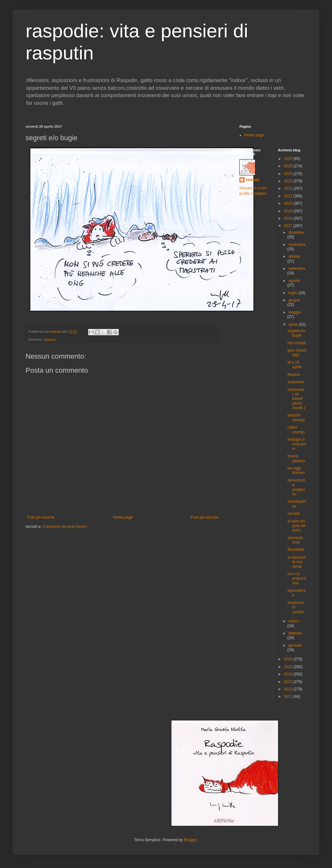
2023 (289, 181)
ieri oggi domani (296, 470)
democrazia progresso (296, 487)
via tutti (293, 514)
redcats (253, 180)
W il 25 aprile (294, 365)
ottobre (294, 256)
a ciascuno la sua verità (296, 562)
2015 (289, 667)
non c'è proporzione (297, 579)
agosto (294, 281)
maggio (294, 312)
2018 (289, 218)
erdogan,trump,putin (297, 444)
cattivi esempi (296, 430)
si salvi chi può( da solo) (296, 526)
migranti (49, 339)
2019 (289, 211)
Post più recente (41, 517)
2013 (289, 682)
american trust (295, 540)
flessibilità (296, 550)
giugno (294, 300)
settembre (297, 269)
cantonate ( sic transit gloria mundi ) (296, 399)
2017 (289, 226)
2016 (289, 659)
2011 (289, 697)
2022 (289, 188)
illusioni (294, 375)
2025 (289, 166)
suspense (295, 382)
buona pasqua (296, 458)
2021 (289, 196)
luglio (293, 293)
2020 (289, 203)
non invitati (296, 343)
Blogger (190, 840)
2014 (289, 674)
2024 (289, 174)
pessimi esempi (296, 417)
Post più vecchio (205, 517)
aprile (294, 324)
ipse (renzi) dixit (297, 353)
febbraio (295, 633)
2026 (289, 159)
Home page (123, 517)
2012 (289, 689)
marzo (294, 621)
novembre (297, 245)
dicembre (296, 232)
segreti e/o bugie (296, 333)
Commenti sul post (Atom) (65, 527)
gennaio (295, 645)
